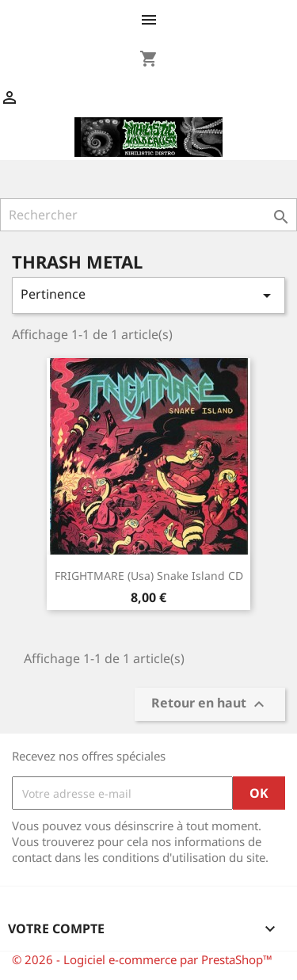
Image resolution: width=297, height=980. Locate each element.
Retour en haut (210, 705)
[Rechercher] (148, 215)
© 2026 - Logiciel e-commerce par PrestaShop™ (142, 959)
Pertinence (148, 295)
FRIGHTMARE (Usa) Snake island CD (149, 576)
